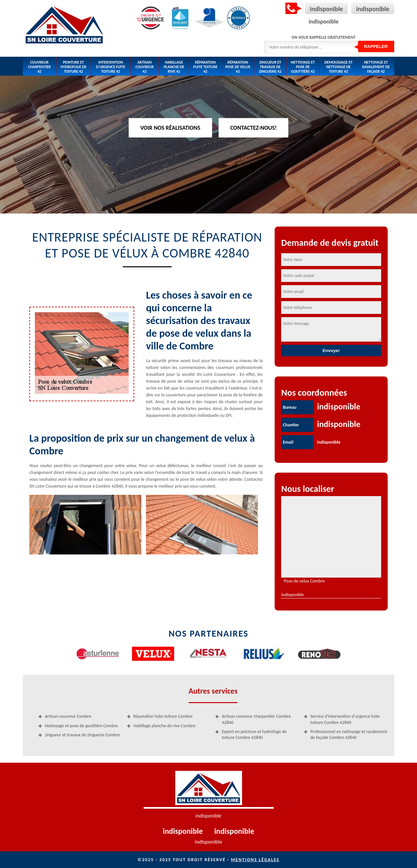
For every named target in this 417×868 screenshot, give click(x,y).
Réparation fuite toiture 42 (205, 67)
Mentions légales (255, 860)
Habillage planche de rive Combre (165, 726)
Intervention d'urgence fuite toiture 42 (111, 67)
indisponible (326, 9)
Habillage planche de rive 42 (174, 67)
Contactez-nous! (254, 127)
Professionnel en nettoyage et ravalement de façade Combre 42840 (349, 735)
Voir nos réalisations (170, 127)
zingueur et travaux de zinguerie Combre (82, 735)
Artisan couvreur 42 (144, 67)
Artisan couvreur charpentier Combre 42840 (256, 719)
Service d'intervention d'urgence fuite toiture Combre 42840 (345, 719)
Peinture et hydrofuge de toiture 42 (73, 67)
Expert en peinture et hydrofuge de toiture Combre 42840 (254, 735)
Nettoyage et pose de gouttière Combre (81, 726)
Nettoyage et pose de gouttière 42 (303, 67)
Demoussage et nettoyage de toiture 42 (338, 67)
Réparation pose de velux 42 (238, 67)
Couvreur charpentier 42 (39, 67)
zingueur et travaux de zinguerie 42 (270, 67)
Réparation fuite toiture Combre (163, 716)
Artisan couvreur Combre (68, 716)
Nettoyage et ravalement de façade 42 (376, 67)
